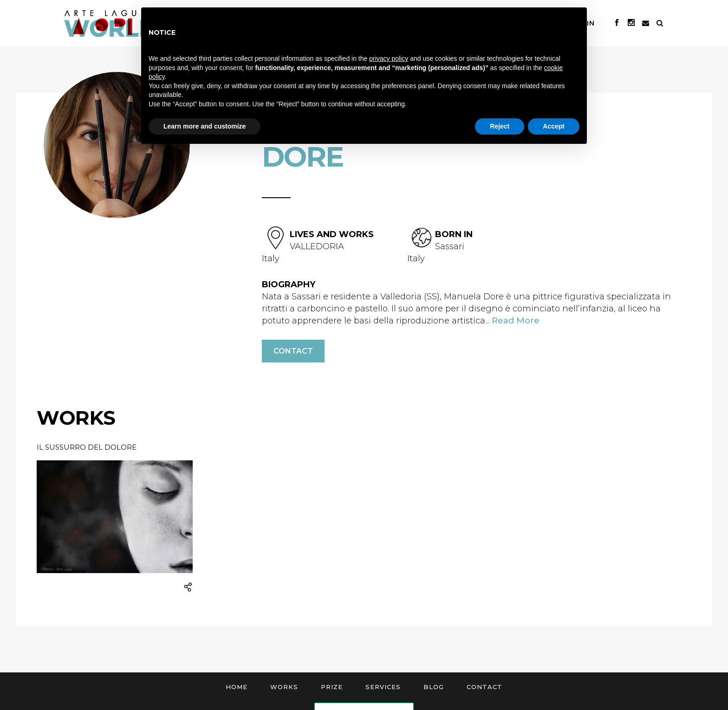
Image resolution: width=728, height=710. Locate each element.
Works (284, 687)
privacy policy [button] (389, 58)
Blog (434, 687)
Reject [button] (500, 126)
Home (237, 687)
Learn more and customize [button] (205, 126)
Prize (332, 687)
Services (383, 687)
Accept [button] (554, 126)
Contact (293, 351)
